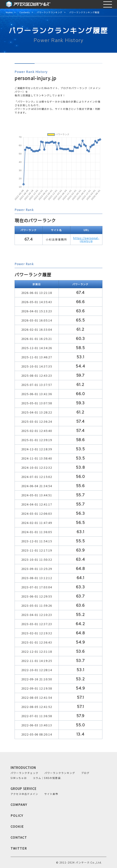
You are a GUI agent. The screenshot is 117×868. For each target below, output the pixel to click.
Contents (25, 12)
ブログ (85, 773)
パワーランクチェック (25, 773)
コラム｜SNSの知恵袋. (47, 778)
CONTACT (19, 837)
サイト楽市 (51, 794)
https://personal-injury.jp (86, 239)
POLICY (17, 815)
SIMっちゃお (19, 778)
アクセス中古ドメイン (24, 794)
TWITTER (19, 848)
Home (9, 12)
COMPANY (19, 804)
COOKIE (17, 826)
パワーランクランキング (49, 12)
